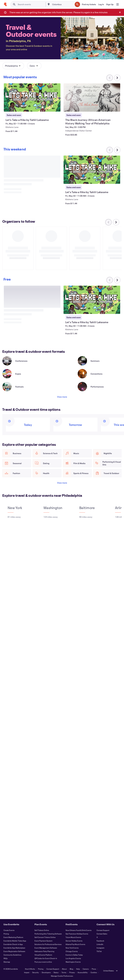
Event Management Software (46, 948)
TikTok (99, 951)
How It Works (30, 969)
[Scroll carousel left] (108, 222)
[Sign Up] (110, 4)
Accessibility (83, 972)
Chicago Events (72, 951)
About (64, 969)
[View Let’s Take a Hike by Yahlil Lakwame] (32, 97)
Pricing (6, 934)
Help (78, 969)
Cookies (94, 972)
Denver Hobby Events (74, 941)
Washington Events (73, 962)
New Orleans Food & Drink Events (79, 930)
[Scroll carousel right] (117, 78)
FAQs (6, 958)
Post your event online (43, 962)
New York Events (72, 948)
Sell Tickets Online (42, 930)
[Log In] (101, 4)
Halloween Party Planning (44, 951)
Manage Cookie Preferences (62, 976)
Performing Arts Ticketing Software (48, 934)
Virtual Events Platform (43, 955)
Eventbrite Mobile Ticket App (15, 941)
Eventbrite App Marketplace (14, 948)
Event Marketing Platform (13, 937)
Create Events (9, 930)
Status (56, 972)
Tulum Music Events (73, 937)
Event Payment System (43, 941)
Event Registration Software (14, 951)
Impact (27, 972)
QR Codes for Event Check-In (46, 958)
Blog (71, 969)
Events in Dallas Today (74, 955)
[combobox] (63, 4)
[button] (13, 66)
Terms (64, 972)
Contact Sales (102, 934)
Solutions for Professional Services (48, 944)
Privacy (72, 972)
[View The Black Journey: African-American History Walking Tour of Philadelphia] (92, 97)
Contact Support (103, 930)
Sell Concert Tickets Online (45, 937)
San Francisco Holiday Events (77, 934)
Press (94, 969)
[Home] (5, 4)
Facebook (100, 941)
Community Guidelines (12, 955)
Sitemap (7, 962)
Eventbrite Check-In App (13, 944)
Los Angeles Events (73, 958)
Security (36, 972)
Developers (46, 972)
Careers (86, 969)
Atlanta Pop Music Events (75, 944)
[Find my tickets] (89, 4)
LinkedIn (100, 944)
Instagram (100, 948)
